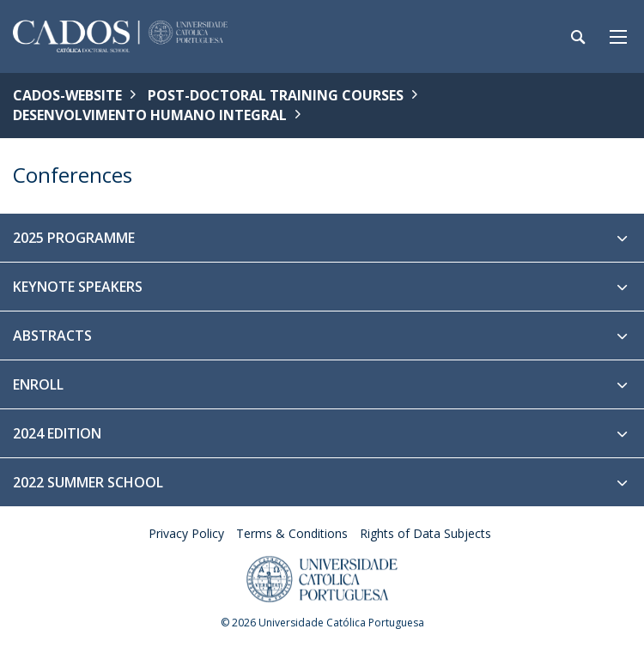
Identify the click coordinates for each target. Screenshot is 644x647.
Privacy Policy (186, 533)
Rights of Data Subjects (425, 533)
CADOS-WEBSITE (67, 95)
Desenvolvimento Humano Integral (150, 115)
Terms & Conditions (292, 533)
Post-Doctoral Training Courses (276, 95)
